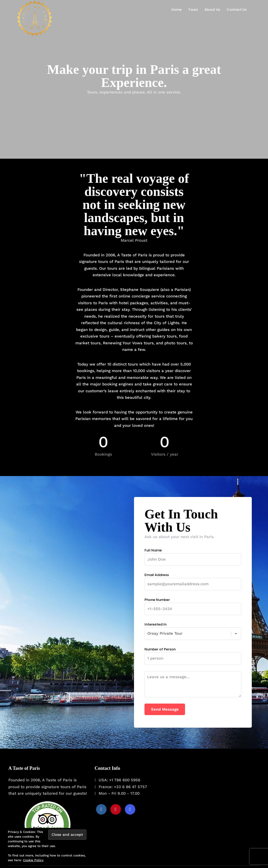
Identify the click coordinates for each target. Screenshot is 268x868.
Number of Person (193, 654)
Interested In (193, 629)
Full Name (193, 555)
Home (177, 10)
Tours (193, 10)
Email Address (193, 579)
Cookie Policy (33, 860)
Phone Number (193, 604)
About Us (212, 10)
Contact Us (237, 10)
